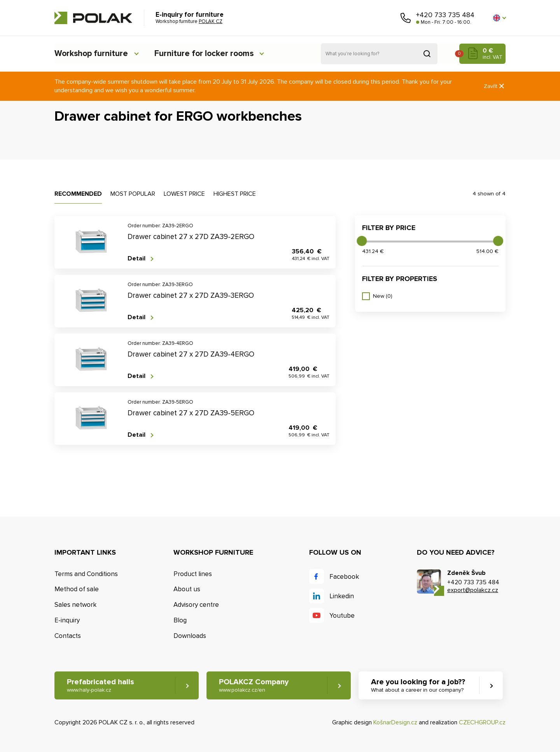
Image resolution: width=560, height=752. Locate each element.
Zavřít (495, 86)
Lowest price (184, 194)
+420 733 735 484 (445, 15)
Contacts (68, 636)
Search (427, 54)
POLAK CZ (93, 18)
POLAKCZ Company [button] (254, 686)
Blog (180, 620)
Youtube (342, 616)
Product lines (193, 574)
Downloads (190, 636)
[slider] (362, 241)
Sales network (75, 605)
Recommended (78, 194)
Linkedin (342, 596)
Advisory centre (196, 605)
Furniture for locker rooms (209, 54)
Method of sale (77, 589)
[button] (499, 18)
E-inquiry (67, 620)
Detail (136, 259)
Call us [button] (406, 18)
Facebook (344, 577)
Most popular (133, 194)
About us (187, 589)
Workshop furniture (92, 54)
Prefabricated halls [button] (101, 686)
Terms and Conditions (86, 574)
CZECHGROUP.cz (482, 723)
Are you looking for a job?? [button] (419, 686)
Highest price (235, 194)
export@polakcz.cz (473, 590)
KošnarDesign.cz (395, 723)
